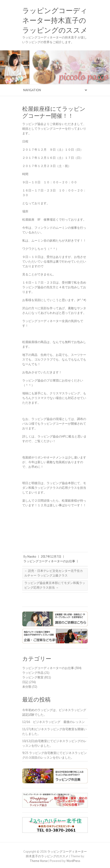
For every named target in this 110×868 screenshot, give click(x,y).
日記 (25, 682)
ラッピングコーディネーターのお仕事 (49, 561)
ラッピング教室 (33, 677)
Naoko (32, 557)
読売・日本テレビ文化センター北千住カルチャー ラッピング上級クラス (54, 573)
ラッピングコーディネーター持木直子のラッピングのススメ (55, 21)
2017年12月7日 (51, 557)
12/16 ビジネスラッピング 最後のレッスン (55, 722)
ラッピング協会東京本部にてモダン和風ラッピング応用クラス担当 (55, 585)
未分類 (27, 687)
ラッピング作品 (33, 673)
